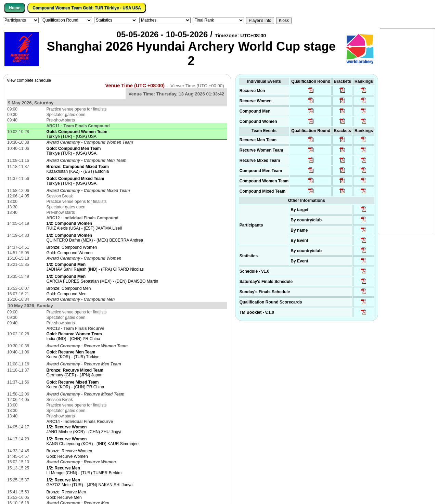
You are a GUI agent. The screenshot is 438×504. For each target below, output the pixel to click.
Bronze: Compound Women (72, 247)
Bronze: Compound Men (68, 288)
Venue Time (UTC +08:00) (135, 86)
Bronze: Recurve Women (69, 451)
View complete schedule (29, 80)
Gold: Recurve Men (64, 497)
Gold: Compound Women (69, 253)
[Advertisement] (408, 131)
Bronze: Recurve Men (66, 492)
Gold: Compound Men (66, 294)
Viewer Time (197, 86)
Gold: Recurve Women (67, 456)
